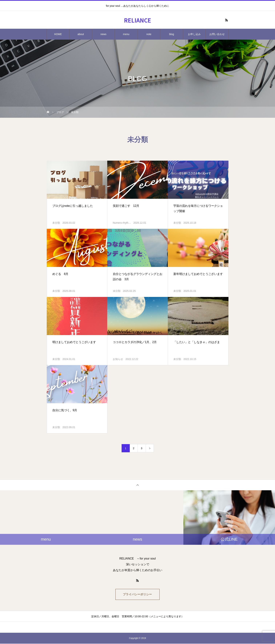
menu (126, 34)
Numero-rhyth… (122, 223)
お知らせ (118, 359)
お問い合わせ (217, 34)
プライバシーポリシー (138, 594)
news (104, 34)
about (81, 34)
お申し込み (194, 34)
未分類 (56, 223)
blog (172, 34)
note (149, 34)
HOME (58, 34)
